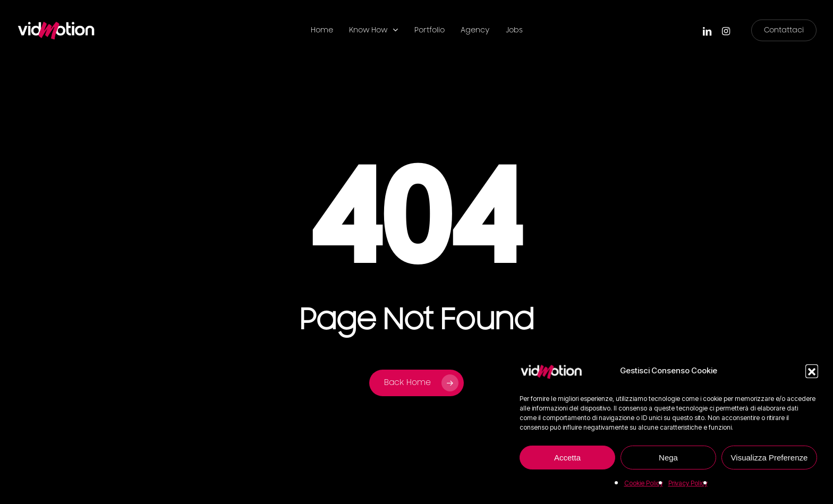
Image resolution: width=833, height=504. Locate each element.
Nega (668, 458)
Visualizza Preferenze (770, 458)
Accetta (567, 458)
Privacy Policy (688, 483)
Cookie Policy (644, 483)
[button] (812, 371)
